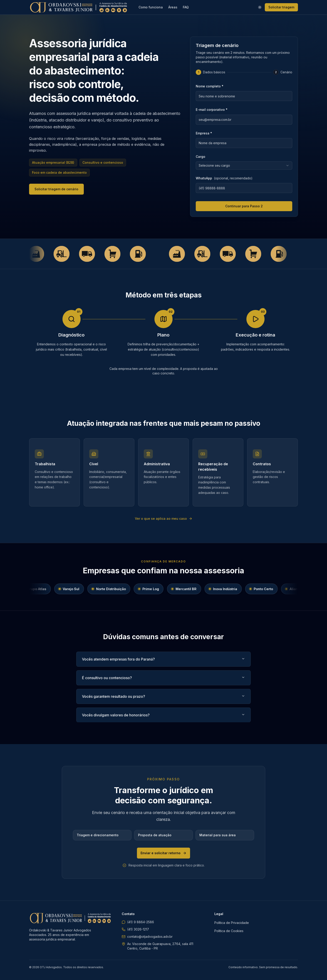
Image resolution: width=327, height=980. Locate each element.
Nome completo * (210, 86)
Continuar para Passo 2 (244, 206)
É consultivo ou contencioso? (163, 678)
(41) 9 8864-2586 (138, 922)
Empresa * (204, 133)
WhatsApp (224, 178)
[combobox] (244, 166)
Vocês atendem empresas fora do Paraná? (163, 659)
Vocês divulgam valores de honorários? (163, 715)
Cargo (201, 157)
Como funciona (151, 7)
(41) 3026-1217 (135, 929)
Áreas (173, 7)
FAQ (186, 7)
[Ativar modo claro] (260, 7)
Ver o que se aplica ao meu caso (164, 518)
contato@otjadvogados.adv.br (147, 937)
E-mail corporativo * (212, 110)
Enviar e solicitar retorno (163, 853)
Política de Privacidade (232, 923)
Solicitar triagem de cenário (56, 189)
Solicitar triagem (281, 7)
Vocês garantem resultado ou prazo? (163, 696)
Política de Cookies (229, 931)
